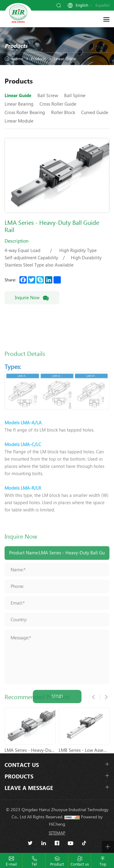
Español (102, 5)
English (82, 5)
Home (18, 59)
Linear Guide (65, 59)
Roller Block (63, 113)
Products (38, 59)
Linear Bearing (19, 104)
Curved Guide (95, 113)
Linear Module (19, 121)
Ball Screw (48, 96)
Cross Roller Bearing (25, 113)
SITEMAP (57, 833)
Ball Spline (75, 96)
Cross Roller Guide (58, 104)
